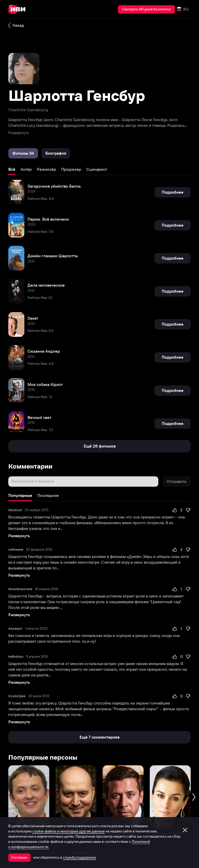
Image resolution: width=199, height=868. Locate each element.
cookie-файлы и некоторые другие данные (69, 831)
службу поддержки (79, 857)
